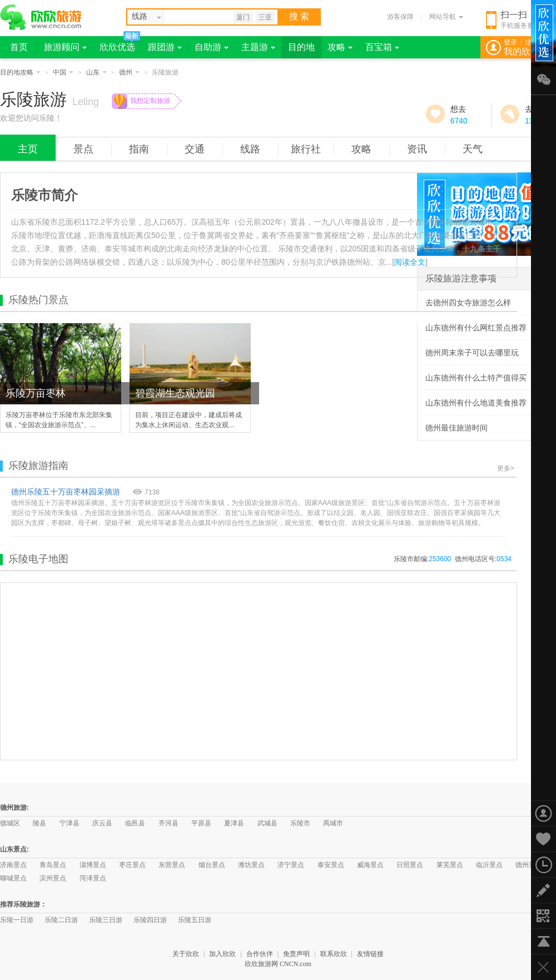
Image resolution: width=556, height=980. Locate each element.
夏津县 (234, 823)
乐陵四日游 (150, 920)
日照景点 (410, 865)
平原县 (201, 823)
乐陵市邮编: (422, 559)
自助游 (212, 47)
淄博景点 (93, 865)
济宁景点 (291, 865)
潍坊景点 (251, 865)
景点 (83, 149)
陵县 (39, 823)
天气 (473, 149)
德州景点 (529, 865)
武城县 (267, 823)
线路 (250, 149)
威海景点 (370, 865)
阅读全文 (410, 262)
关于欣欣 (186, 954)
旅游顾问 (65, 47)
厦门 (243, 17)
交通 (195, 149)
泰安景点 (331, 865)
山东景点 (13, 849)
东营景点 (172, 865)
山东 (96, 72)
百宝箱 (382, 47)
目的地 (301, 47)
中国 (63, 72)
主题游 (258, 47)
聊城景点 (13, 878)
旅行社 (306, 149)
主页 (28, 149)
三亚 (265, 17)
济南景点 (13, 865)
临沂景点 (489, 865)
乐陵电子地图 (38, 559)
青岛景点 (53, 865)
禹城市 (333, 823)
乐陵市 (300, 823)
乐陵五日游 (195, 920)
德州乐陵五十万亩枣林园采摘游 (66, 492)
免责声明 (296, 954)
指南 (139, 149)
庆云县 (102, 823)
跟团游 (165, 47)
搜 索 (299, 16)
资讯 (417, 149)
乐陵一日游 (17, 920)
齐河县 (168, 823)
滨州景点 (53, 878)
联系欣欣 (334, 954)
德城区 (10, 823)
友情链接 (370, 954)
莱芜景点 (450, 865)
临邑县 (135, 823)
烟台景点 (212, 865)
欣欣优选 (117, 47)
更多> (506, 468)
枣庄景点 (132, 865)
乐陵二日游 (61, 920)
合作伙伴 (260, 954)
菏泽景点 (93, 878)
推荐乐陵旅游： (23, 904)
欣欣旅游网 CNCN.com (278, 964)
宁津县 (69, 823)
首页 (19, 47)
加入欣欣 (222, 954)
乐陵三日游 (106, 920)
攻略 (340, 47)
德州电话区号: (483, 559)
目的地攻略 (20, 72)
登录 (510, 42)
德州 (129, 72)
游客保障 (400, 17)
